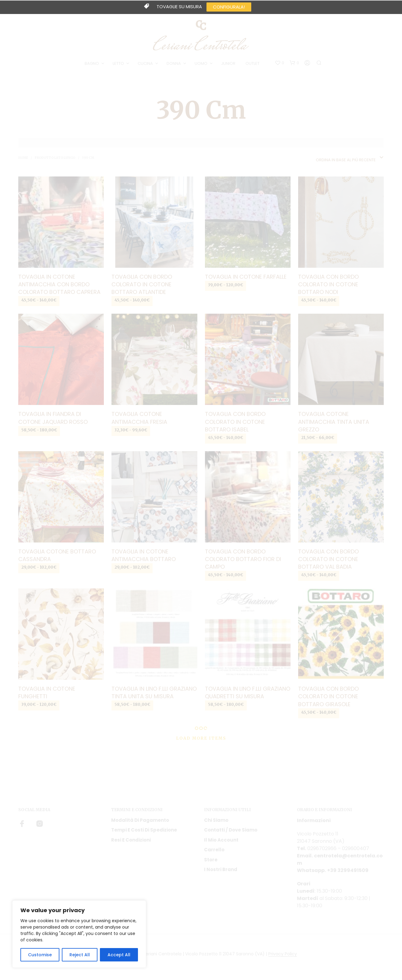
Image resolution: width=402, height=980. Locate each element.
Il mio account (221, 840)
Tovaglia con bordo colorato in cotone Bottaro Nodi (328, 284)
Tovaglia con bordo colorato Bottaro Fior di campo (243, 559)
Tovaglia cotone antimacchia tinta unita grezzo (334, 422)
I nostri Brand (221, 869)
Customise (40, 955)
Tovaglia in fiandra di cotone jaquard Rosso (53, 418)
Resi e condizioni (131, 840)
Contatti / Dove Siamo (231, 830)
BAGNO (92, 63)
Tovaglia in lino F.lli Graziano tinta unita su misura (154, 692)
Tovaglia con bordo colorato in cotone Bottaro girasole (328, 696)
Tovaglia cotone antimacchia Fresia (139, 418)
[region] (79, 934)
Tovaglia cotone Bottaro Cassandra (57, 555)
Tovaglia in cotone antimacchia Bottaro (144, 555)
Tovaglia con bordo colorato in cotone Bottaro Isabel (235, 422)
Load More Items (201, 738)
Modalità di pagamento (140, 820)
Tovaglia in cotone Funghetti (47, 692)
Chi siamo (216, 820)
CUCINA (145, 63)
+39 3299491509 (348, 870)
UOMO (201, 63)
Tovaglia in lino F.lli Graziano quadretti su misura (248, 692)
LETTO (118, 63)
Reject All (80, 955)
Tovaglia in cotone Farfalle (246, 277)
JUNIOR (228, 63)
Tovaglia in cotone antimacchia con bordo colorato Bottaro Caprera (59, 284)
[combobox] (350, 158)
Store (211, 860)
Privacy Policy (283, 954)
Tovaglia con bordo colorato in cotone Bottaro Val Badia (328, 559)
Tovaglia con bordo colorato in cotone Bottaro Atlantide (142, 284)
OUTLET (252, 63)
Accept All (119, 955)
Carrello (214, 850)
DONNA (174, 63)
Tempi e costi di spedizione (144, 830)
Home (23, 158)
